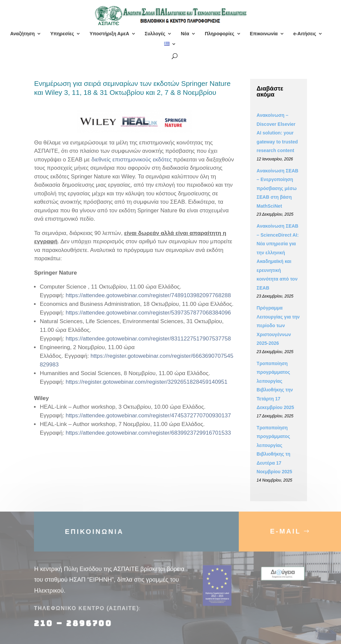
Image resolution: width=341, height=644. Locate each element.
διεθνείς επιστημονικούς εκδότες (131, 160)
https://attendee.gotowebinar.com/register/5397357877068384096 (148, 313)
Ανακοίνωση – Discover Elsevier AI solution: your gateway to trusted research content (277, 133)
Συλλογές (155, 34)
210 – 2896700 (74, 629)
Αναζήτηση (23, 34)
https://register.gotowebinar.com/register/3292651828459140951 (147, 382)
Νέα (185, 34)
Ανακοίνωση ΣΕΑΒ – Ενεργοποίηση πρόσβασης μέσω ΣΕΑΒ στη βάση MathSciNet (278, 188)
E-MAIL (286, 537)
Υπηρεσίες (62, 34)
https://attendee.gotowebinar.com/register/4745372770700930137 (148, 416)
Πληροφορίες (220, 34)
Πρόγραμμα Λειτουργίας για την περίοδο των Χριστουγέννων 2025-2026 (278, 325)
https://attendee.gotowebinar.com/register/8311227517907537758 (148, 339)
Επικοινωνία (264, 34)
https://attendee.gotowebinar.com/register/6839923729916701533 (148, 433)
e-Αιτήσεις (305, 34)
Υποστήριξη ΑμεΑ (109, 34)
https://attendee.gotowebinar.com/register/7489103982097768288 (148, 295)
